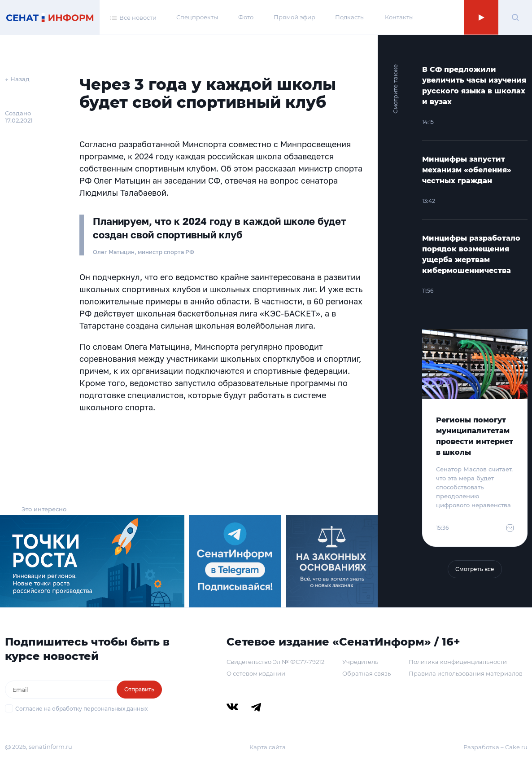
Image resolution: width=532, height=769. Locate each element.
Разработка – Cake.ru (495, 747)
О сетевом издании (256, 673)
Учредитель (360, 662)
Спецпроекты (197, 17)
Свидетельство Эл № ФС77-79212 (275, 662)
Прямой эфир (294, 17)
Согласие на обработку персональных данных (81, 709)
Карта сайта (268, 747)
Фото (246, 17)
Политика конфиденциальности (458, 662)
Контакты (399, 17)
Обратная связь (366, 673)
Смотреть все (475, 569)
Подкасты (350, 17)
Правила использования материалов (466, 673)
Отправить (139, 689)
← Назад (17, 79)
